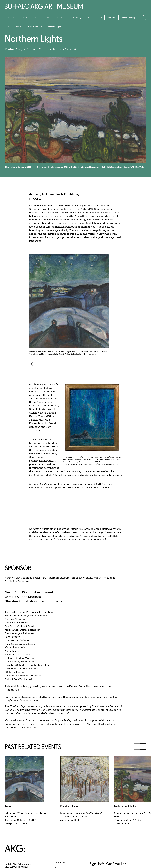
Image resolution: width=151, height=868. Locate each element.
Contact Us (60, 862)
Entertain (65, 18)
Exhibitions (33, 27)
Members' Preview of (82, 813)
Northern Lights (54, 27)
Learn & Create (47, 18)
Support (80, 18)
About (94, 18)
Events (29, 18)
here (35, 727)
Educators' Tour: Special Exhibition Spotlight (26, 815)
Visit (7, 18)
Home (8, 27)
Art (18, 18)
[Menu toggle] (144, 18)
